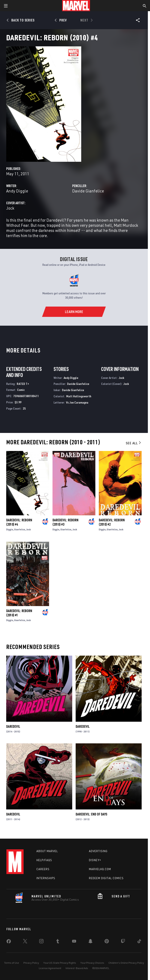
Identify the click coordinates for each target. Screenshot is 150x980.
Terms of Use (12, 963)
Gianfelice (20, 529)
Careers (43, 869)
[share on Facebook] (9, 942)
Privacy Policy (31, 963)
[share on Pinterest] (107, 942)
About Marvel (47, 851)
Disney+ (95, 860)
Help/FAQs (44, 860)
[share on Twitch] (123, 942)
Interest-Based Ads (77, 968)
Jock (10, 208)
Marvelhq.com (100, 869)
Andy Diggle (17, 191)
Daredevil (13, 726)
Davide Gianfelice (88, 191)
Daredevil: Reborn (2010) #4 (19, 522)
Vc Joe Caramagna (77, 402)
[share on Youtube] (74, 942)
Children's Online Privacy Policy (126, 963)
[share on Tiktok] (139, 942)
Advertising (98, 851)
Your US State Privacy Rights (60, 963)
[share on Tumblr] (58, 942)
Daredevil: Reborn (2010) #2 (112, 522)
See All (134, 443)
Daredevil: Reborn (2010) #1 (19, 613)
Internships (46, 878)
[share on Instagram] (41, 942)
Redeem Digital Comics (106, 878)
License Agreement (50, 968)
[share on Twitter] (25, 942)
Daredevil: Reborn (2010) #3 (65, 522)
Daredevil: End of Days (91, 814)
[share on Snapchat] (90, 942)
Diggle (10, 529)
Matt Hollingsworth (79, 396)
